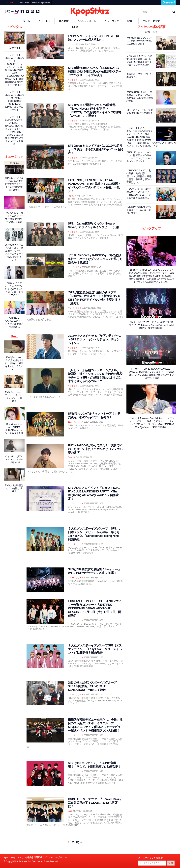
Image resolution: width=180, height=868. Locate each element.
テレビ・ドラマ (151, 21)
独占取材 (64, 21)
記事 (148, 32)
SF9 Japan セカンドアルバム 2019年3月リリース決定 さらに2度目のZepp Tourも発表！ (95, 149)
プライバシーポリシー (55, 857)
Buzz (70, 457)
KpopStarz (10, 2)
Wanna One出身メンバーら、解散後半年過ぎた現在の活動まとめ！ (139, 41)
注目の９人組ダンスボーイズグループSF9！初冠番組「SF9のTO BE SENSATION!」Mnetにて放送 (92, 686)
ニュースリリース (76, 422)
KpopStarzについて (14, 857)
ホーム (26, 21)
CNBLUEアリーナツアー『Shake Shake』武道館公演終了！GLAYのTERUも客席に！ (95, 803)
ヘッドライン (74, 80)
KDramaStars (23, 2)
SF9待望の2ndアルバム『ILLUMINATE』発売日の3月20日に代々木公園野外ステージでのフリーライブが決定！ (95, 72)
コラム (71, 196)
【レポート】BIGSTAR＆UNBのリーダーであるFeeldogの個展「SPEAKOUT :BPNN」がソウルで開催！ (14, 101)
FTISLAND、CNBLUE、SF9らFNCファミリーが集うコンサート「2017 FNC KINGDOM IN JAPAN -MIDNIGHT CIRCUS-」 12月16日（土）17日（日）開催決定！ (95, 608)
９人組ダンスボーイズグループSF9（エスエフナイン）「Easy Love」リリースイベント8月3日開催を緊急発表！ (95, 649)
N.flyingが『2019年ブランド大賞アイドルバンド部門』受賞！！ (139, 210)
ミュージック (112, 21)
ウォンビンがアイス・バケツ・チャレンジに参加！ (14, 459)
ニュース (44, 21)
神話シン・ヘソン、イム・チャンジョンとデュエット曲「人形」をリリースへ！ (14, 289)
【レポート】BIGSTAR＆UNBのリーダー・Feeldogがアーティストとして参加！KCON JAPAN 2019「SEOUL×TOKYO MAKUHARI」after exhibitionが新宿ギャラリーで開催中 (14, 70)
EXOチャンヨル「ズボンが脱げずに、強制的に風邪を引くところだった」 (14, 363)
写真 (131, 21)
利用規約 (38, 857)
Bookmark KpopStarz (41, 2)
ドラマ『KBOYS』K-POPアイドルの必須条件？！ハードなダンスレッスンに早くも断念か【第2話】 (95, 259)
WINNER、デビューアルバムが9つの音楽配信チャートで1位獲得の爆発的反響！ (14, 184)
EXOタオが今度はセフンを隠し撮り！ (14, 488)
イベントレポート (86, 21)
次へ (79, 842)
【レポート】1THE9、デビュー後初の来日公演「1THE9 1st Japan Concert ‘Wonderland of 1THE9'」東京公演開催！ (151, 325)
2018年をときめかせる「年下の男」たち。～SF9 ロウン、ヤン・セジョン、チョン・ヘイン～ (95, 339)
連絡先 (28, 857)
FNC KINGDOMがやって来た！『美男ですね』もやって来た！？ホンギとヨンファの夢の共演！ (95, 449)
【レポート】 (14, 48)
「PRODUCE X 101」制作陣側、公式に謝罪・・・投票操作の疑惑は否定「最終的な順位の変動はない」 (139, 176)
